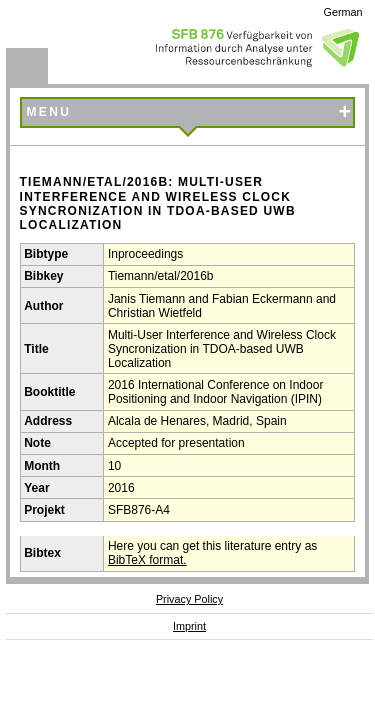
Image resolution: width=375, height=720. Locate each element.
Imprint (189, 626)
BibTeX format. (147, 560)
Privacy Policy (189, 599)
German (343, 12)
